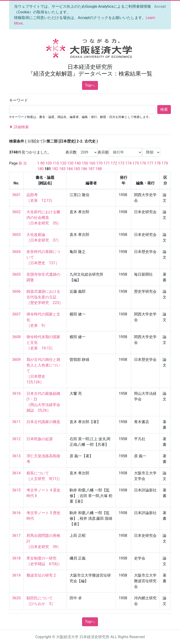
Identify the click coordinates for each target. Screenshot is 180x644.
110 (56, 163)
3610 (16, 393)
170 (99, 163)
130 (70, 163)
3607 (16, 314)
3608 (16, 337)
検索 (164, 109)
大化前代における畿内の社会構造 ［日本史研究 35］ (44, 218)
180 (40, 169)
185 (77, 169)
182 (55, 169)
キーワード (19, 100)
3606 (16, 291)
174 (128, 163)
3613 (16, 456)
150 (85, 163)
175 (136, 163)
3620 (16, 598)
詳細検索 (19, 127)
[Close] (160, 7)
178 (157, 163)
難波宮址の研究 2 (41, 575)
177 (150, 163)
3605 (16, 274)
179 (165, 163)
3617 (16, 536)
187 (91, 169)
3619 (16, 575)
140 (78, 163)
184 (69, 169)
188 (99, 169)
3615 (16, 490)
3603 (16, 235)
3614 (16, 473)
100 (49, 163)
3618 (16, 558)
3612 (16, 439)
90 (42, 163)
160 (92, 163)
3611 (16, 422)
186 (84, 169)
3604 (16, 252)
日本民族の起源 (40, 439)
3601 (16, 195)
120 (63, 163)
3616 (16, 513)
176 (143, 163)
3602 (16, 212)
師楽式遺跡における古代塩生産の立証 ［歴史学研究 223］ (45, 297)
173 (121, 163)
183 (62, 169)
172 (114, 163)
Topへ (90, 85)
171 (107, 163)
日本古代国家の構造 (43, 422)
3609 (16, 360)
